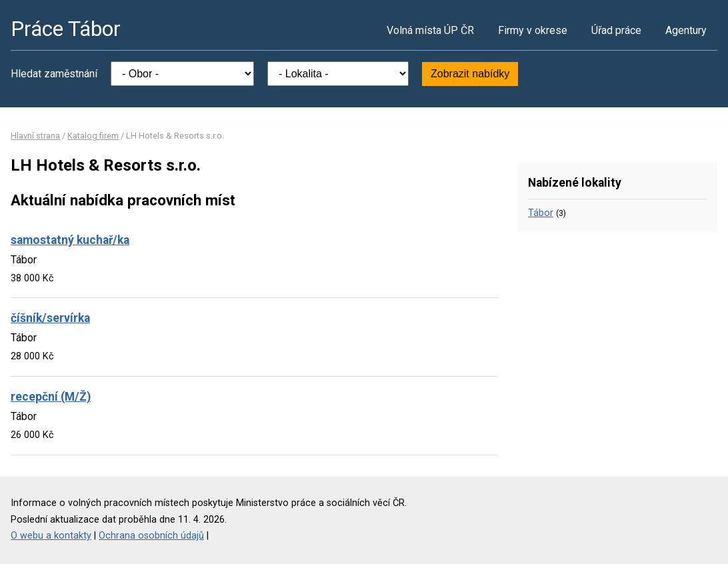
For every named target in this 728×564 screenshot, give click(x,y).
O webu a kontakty (51, 536)
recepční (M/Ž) (51, 397)
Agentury (686, 30)
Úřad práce (616, 30)
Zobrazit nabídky (470, 74)
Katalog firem (93, 136)
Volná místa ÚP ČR (430, 30)
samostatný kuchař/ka (70, 240)
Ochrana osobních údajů (151, 536)
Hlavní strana (35, 136)
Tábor (541, 213)
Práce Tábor (66, 29)
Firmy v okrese (533, 30)
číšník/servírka (50, 318)
